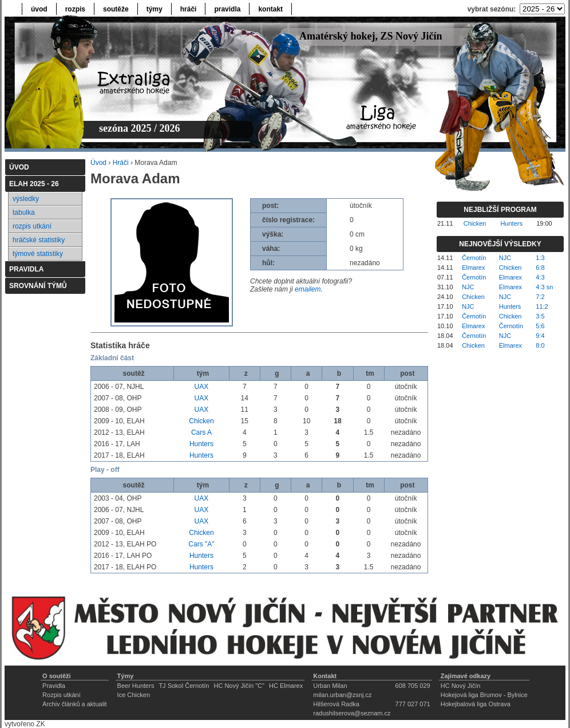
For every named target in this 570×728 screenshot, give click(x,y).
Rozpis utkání (62, 695)
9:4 (540, 336)
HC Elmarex (286, 686)
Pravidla (54, 686)
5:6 (540, 326)
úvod (39, 9)
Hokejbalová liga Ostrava (476, 704)
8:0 (540, 345)
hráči (189, 9)
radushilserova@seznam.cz (352, 713)
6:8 (540, 267)
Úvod (98, 163)
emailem (308, 289)
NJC (505, 258)
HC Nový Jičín (461, 686)
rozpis (75, 9)
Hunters (201, 444)
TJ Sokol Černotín (184, 686)
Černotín (474, 258)
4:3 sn (544, 287)
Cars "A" (201, 544)
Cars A (201, 432)
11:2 (542, 306)
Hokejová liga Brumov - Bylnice (484, 695)
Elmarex (473, 267)
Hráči (121, 163)
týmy (155, 9)
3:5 (540, 316)
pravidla (227, 9)
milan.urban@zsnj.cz (342, 695)
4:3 (540, 277)
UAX (202, 387)
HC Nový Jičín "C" (239, 686)
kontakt (270, 9)
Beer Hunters (136, 686)
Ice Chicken (134, 695)
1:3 (540, 258)
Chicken (201, 421)
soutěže (116, 9)
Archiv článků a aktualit (75, 704)
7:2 (540, 297)
